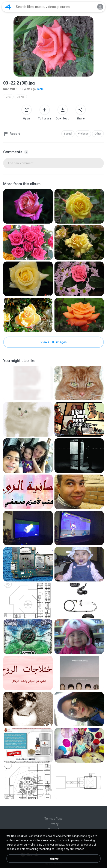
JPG (8, 97)
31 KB (21, 97)
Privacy (54, 824)
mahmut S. (11, 89)
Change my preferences (70, 849)
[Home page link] (8, 7)
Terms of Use (53, 819)
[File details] (28, 206)
